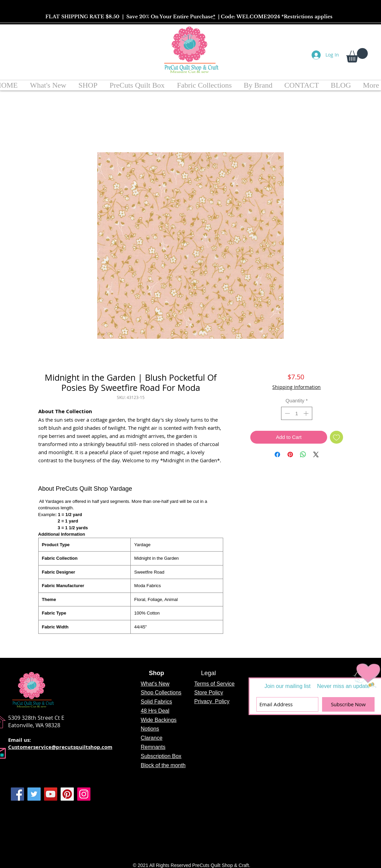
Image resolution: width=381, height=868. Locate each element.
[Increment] (307, 413)
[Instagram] (84, 794)
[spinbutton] (297, 413)
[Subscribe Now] (348, 704)
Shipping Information (297, 387)
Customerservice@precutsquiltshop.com (60, 747)
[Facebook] (17, 794)
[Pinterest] (67, 794)
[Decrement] (287, 413)
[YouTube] (51, 794)
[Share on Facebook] (277, 454)
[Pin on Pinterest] (290, 454)
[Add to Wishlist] (336, 437)
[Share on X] (316, 454)
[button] (357, 55)
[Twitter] (34, 794)
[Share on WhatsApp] (303, 454)
